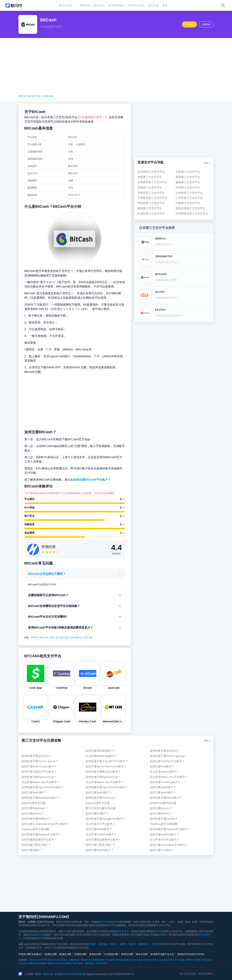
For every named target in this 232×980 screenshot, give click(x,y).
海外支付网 (142, 954)
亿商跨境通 (74, 960)
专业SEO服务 (122, 960)
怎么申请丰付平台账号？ (101, 824)
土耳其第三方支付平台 (189, 198)
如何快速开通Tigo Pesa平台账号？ (43, 787)
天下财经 (196, 960)
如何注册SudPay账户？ (164, 834)
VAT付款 (159, 931)
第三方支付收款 (188, 974)
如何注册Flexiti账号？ (99, 829)
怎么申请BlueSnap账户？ (101, 756)
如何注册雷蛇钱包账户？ (101, 751)
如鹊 (38, 963)
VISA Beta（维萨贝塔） (84, 963)
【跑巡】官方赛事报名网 (92, 960)
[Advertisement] (116, 66)
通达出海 (52, 960)
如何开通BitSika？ (161, 813)
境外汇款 (40, 935)
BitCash (49, 96)
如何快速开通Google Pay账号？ (106, 819)
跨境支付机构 (205, 974)
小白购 (181, 960)
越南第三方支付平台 (188, 182)
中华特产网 (42, 960)
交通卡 (123, 944)
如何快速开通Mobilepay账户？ (41, 798)
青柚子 (44, 963)
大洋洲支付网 (111, 954)
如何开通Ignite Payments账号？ (106, 766)
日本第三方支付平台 (188, 172)
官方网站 (189, 24)
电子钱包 (103, 944)
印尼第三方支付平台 (188, 187)
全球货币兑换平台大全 (162, 954)
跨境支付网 (127, 954)
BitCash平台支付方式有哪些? (48, 617)
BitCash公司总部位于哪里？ (47, 574)
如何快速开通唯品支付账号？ (103, 772)
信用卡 (114, 944)
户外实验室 (110, 960)
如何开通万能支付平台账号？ (39, 772)
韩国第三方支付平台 (150, 177)
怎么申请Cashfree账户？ (101, 834)
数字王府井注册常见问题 (101, 808)
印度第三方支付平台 (150, 187)
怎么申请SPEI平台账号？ (165, 840)
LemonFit (60, 963)
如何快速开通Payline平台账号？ (169, 829)
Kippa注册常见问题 (34, 803)
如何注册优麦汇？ (32, 850)
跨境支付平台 (122, 931)
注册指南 (206, 24)
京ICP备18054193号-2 (121, 974)
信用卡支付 (54, 637)
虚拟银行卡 (144, 944)
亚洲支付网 (51, 954)
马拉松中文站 (143, 960)
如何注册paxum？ (161, 808)
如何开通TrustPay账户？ (165, 782)
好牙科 (153, 960)
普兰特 (24, 963)
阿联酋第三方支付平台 (151, 203)
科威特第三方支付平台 (151, 213)
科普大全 (173, 960)
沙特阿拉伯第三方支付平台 (192, 213)
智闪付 (33, 960)
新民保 (68, 963)
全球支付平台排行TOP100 (191, 954)
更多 (207, 163)
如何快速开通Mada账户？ (166, 798)
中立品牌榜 (162, 960)
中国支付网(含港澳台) (30, 954)
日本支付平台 (34, 96)
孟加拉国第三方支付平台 (191, 208)
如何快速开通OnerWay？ (101, 798)
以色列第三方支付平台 (189, 193)
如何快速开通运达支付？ (165, 751)
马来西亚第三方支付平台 (152, 182)
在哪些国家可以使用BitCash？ (48, 595)
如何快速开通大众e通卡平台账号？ (107, 761)
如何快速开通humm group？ (168, 756)
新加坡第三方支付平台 (151, 172)
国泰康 (32, 963)
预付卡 (132, 944)
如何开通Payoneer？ (35, 808)
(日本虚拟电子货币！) (92, 117)
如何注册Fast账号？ (162, 766)
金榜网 (188, 960)
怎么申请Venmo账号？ (164, 772)
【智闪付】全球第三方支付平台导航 (62, 974)
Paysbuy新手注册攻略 (164, 824)
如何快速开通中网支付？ (36, 819)
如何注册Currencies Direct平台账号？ (45, 824)
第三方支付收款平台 (109, 922)
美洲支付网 (95, 954)
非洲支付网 (80, 954)
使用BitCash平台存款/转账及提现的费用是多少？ (61, 628)
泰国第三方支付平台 (188, 177)
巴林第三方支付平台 (188, 203)
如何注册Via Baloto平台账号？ (169, 845)
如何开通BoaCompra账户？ (39, 766)
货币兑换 (88, 637)
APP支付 (35, 637)
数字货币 (65, 637)
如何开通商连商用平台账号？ (39, 840)
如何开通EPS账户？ (97, 813)
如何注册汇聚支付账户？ (36, 845)
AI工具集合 (62, 960)
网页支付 (79, 637)
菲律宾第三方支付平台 (151, 193)
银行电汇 (91, 944)
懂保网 (51, 963)
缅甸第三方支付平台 (150, 208)
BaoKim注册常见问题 (163, 803)
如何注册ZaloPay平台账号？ (167, 761)
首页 (21, 96)
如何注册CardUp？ (162, 850)
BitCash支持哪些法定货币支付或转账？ (54, 606)
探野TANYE (102, 963)
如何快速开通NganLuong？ (39, 777)
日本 (72, 637)
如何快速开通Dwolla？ (164, 819)
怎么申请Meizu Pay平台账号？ (169, 777)
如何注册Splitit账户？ (163, 787)
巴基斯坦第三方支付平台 (152, 198)
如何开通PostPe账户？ (100, 850)
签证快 (132, 960)
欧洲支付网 (65, 954)
